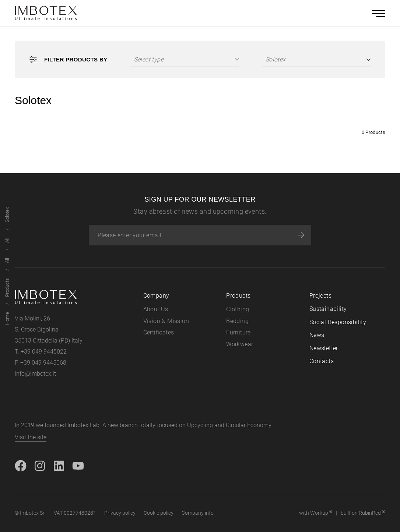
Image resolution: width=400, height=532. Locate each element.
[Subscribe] (301, 235)
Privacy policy (120, 513)
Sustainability (328, 309)
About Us (156, 309)
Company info (198, 513)
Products (7, 288)
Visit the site (31, 437)
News (317, 335)
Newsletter (324, 348)
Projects (320, 296)
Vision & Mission (166, 321)
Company (156, 296)
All (7, 260)
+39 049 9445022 (44, 352)
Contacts (322, 361)
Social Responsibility (338, 322)
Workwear (240, 344)
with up (316, 513)
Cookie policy (159, 513)
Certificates (159, 332)
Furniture (238, 332)
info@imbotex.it (35, 374)
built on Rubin (363, 513)
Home (7, 318)
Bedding (237, 321)
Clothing (238, 309)
